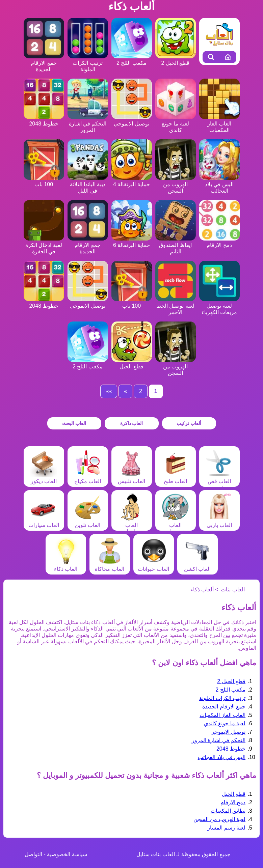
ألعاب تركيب (189, 423)
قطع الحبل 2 (231, 681)
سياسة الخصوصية (67, 854)
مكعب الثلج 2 (230, 690)
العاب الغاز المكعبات (219, 124)
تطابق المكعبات (228, 811)
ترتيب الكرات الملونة (88, 63)
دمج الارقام (233, 802)
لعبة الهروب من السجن (219, 819)
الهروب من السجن (176, 184)
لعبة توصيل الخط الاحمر (176, 306)
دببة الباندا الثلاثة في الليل (88, 184)
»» (109, 391)
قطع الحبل (234, 794)
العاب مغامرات (132, 525)
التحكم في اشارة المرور (88, 124)
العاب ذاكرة (132, 423)
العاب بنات (233, 590)
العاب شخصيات (176, 525)
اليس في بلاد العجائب (219, 184)
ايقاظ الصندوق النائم (176, 245)
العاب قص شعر (219, 481)
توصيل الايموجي (228, 732)
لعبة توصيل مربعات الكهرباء (219, 306)
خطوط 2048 (231, 749)
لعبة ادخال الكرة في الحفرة (44, 245)
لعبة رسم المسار (226, 828)
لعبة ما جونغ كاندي (176, 124)
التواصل (33, 854)
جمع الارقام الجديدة (44, 63)
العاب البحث (74, 423)
